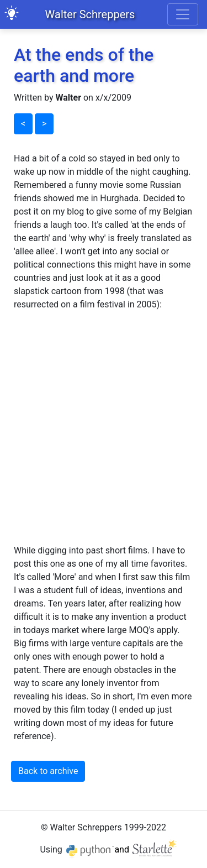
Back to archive (48, 771)
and (146, 849)
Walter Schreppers (90, 14)
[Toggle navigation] (183, 14)
